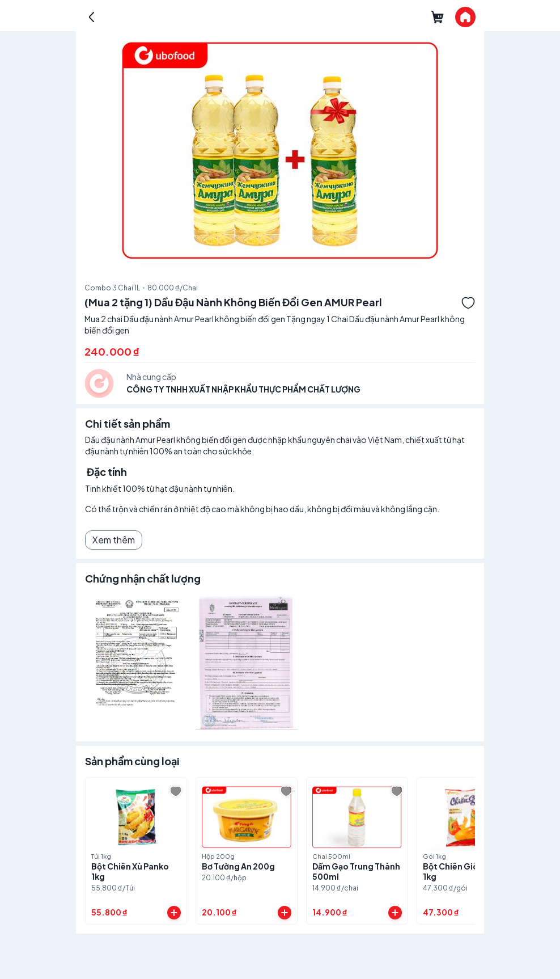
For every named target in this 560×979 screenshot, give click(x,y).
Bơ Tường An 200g (238, 866)
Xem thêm (114, 540)
